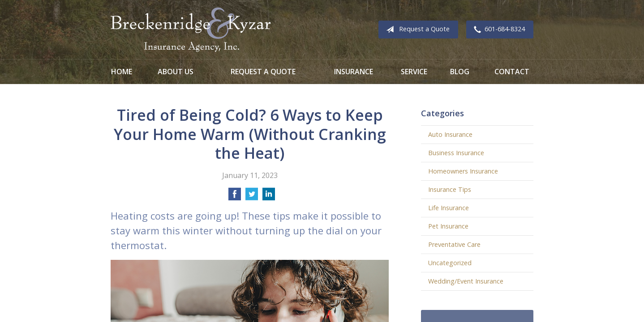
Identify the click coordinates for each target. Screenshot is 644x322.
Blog (460, 72)
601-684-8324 (498, 30)
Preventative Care (454, 244)
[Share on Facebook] (235, 197)
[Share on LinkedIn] (269, 197)
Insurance (354, 72)
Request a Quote (416, 30)
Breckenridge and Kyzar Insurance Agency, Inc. (191, 30)
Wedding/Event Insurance (466, 281)
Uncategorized (450, 263)
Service (414, 72)
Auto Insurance (450, 134)
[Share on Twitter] (252, 197)
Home (122, 72)
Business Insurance (456, 153)
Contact (512, 72)
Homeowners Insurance (463, 171)
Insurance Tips (450, 189)
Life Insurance (449, 208)
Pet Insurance (448, 226)
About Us (176, 72)
